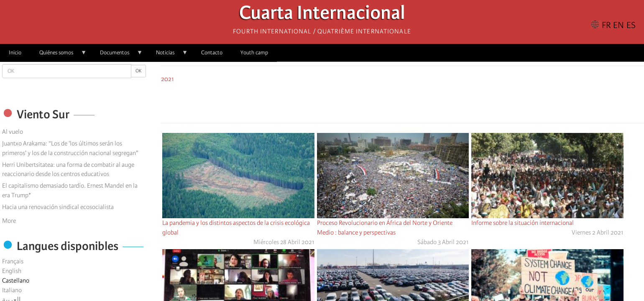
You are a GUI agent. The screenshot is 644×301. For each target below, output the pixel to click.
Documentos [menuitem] (117, 55)
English (12, 271)
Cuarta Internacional (322, 15)
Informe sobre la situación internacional (523, 223)
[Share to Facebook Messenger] (403, 102)
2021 (167, 79)
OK (138, 71)
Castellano (16, 281)
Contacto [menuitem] (212, 52)
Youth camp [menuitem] (254, 52)
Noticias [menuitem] (167, 55)
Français (13, 261)
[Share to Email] (414, 102)
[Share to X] (391, 102)
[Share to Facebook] (379, 102)
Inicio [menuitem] (15, 52)
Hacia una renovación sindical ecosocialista (58, 207)
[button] (426, 102)
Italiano (12, 290)
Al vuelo (13, 132)
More (9, 221)
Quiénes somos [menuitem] (59, 55)
